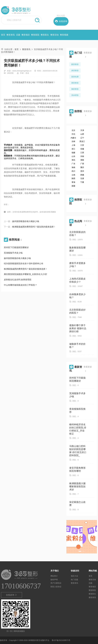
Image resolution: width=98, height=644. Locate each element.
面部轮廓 (75, 77)
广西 (82, 164)
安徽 (82, 149)
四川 (73, 171)
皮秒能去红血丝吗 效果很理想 (18, 280)
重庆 (82, 167)
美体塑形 (75, 95)
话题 (18, 35)
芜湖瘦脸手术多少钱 (13, 253)
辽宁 (82, 138)
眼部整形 (75, 64)
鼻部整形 (75, 70)
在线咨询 (11, 595)
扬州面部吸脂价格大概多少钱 (26, 221)
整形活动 (55, 35)
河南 (82, 156)
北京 (73, 130)
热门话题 (74, 580)
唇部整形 (75, 83)
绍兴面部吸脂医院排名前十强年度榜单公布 (24, 264)
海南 (73, 167)
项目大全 (74, 576)
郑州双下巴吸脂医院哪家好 (16, 247)
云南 (73, 175)
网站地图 (61, 16)
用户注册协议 (56, 583)
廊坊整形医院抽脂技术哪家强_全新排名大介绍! (25, 274)
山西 (82, 134)
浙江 (73, 149)
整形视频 (64, 35)
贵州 (82, 171)
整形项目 (26, 35)
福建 (73, 153)
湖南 (82, 160)
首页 (3, 35)
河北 (73, 134)
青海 (73, 182)
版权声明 (54, 580)
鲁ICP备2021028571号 (61, 640)
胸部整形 (75, 89)
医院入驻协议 (56, 587)
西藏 (82, 175)
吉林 (73, 141)
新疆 (73, 186)
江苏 (82, 145)
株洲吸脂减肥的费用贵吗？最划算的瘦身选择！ (34, 227)
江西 (82, 153)
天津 (82, 130)
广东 (73, 164)
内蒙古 (73, 138)
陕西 (73, 178)
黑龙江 (82, 141)
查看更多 (88, 55)
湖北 (73, 160)
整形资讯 (11, 35)
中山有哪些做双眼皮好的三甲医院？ (20, 285)
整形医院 (35, 35)
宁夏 (82, 182)
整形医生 (45, 35)
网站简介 (54, 576)
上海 (73, 145)
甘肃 (82, 178)
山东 (73, 156)
